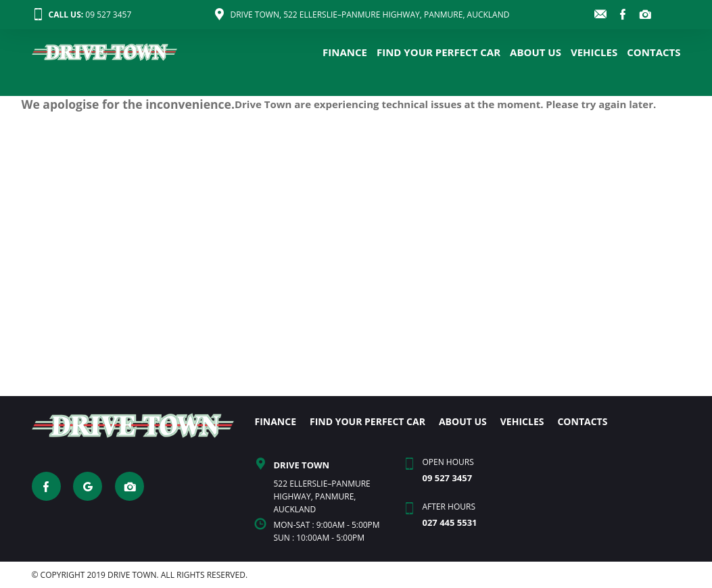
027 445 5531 (449, 522)
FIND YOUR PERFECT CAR (438, 52)
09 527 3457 (82, 15)
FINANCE (345, 52)
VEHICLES (594, 52)
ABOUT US (536, 52)
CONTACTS (654, 52)
